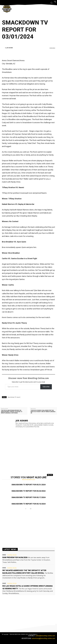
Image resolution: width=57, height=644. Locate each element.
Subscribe (46, 387)
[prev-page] (26, 509)
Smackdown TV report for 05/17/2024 (28, 497)
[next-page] (30, 509)
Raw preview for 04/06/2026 (15, 557)
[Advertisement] (26, 54)
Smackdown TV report (14, 397)
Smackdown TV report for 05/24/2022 (28, 491)
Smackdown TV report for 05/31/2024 (28, 485)
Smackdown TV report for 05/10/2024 (28, 504)
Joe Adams (10, 48)
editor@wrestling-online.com (45, 636)
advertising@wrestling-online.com (43, 638)
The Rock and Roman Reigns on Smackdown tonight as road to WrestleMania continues (12, 412)
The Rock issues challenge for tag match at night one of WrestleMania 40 (43, 412)
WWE (4, 555)
